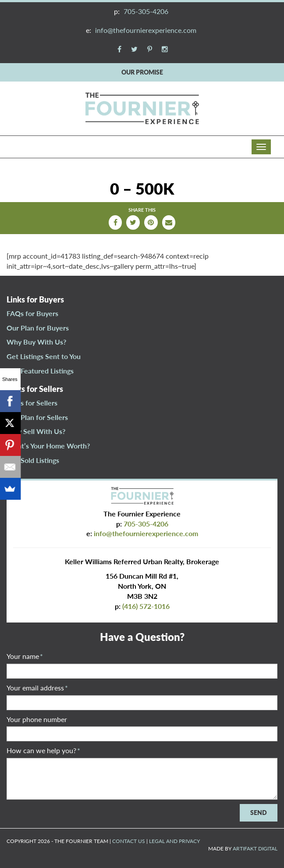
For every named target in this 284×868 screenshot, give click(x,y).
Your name (25, 656)
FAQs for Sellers (32, 403)
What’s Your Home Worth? (48, 446)
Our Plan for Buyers (38, 328)
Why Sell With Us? (36, 431)
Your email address (37, 688)
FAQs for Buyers (32, 313)
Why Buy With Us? (36, 342)
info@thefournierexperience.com (146, 30)
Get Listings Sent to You (44, 356)
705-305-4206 (146, 11)
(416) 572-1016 (146, 606)
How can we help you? (43, 750)
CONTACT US (129, 841)
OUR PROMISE (142, 72)
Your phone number (37, 719)
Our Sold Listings (33, 460)
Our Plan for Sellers (37, 417)
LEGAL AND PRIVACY (174, 841)
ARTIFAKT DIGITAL (255, 848)
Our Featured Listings (40, 371)
